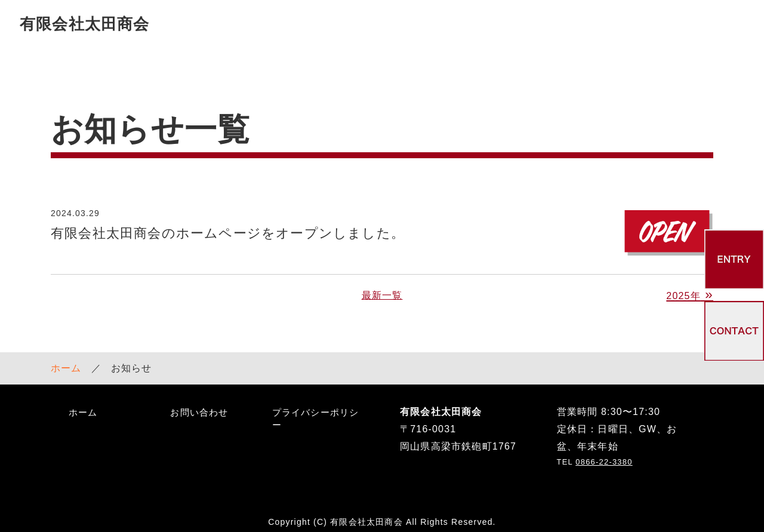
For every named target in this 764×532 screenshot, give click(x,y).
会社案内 (475, 23)
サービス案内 (389, 23)
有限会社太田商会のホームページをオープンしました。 (228, 224)
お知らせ (625, 23)
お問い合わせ (711, 23)
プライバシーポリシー (316, 409)
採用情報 (550, 23)
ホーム (66, 359)
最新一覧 (382, 286)
